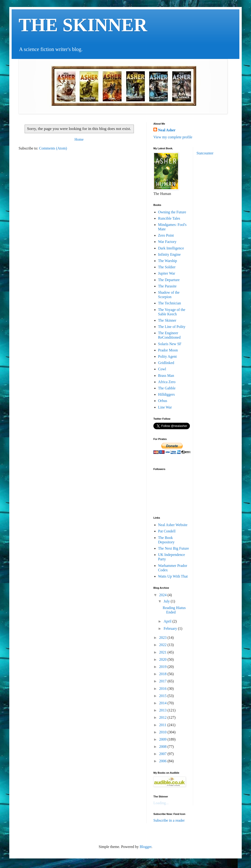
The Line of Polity (172, 327)
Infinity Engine (169, 254)
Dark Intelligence (171, 248)
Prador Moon (168, 350)
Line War (165, 407)
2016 (163, 689)
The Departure (169, 280)
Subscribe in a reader (169, 820)
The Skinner (167, 320)
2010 (163, 732)
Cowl (162, 369)
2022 (163, 645)
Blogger (146, 847)
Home (79, 139)
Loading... (161, 803)
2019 (163, 667)
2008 (163, 747)
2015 (163, 696)
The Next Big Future (173, 548)
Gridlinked (166, 363)
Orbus (163, 401)
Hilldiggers (166, 394)
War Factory (167, 242)
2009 (163, 739)
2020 (163, 659)
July (167, 601)
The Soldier (167, 267)
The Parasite (167, 286)
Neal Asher (167, 130)
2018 (163, 674)
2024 (163, 595)
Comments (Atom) (53, 148)
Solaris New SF (170, 344)
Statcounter (205, 153)
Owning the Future (172, 212)
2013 (163, 710)
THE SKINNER (83, 25)
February (171, 628)
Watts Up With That (173, 576)
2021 (163, 652)
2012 (163, 717)
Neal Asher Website (173, 525)
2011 (163, 725)
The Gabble (167, 388)
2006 (163, 761)
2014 (163, 703)
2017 (163, 681)
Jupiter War (167, 273)
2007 (163, 754)
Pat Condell (167, 531)
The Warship (168, 261)
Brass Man (166, 376)
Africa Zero (167, 382)
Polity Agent (167, 356)
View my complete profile (173, 137)
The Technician (170, 303)
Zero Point (166, 235)
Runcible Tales (169, 218)
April (168, 621)
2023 (163, 638)
